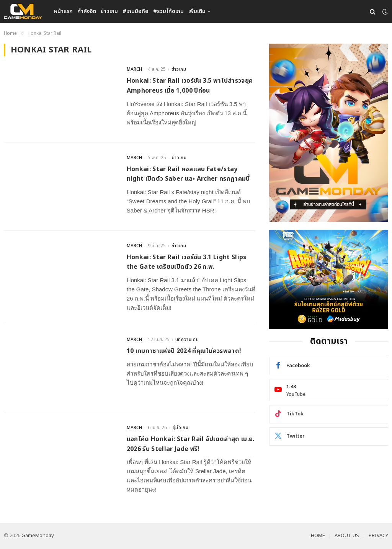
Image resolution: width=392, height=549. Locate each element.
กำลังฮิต (87, 11)
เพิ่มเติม (197, 11)
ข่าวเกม (109, 11)
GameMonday (38, 536)
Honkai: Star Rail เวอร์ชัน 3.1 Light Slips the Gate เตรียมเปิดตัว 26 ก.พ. (187, 262)
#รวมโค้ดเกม (168, 11)
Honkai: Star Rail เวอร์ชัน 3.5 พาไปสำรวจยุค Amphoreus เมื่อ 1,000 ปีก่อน (190, 86)
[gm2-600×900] (329, 133)
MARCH (134, 69)
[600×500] (329, 279)
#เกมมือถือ (136, 11)
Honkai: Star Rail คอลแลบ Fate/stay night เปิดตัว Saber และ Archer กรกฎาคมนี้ (188, 174)
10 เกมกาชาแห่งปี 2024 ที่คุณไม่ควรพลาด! (184, 351)
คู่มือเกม (181, 428)
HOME (318, 536)
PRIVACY (378, 536)
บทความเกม (187, 340)
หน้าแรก (63, 11)
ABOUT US (347, 536)
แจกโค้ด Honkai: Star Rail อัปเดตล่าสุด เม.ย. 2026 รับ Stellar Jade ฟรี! (191, 444)
